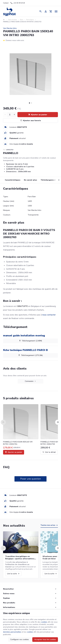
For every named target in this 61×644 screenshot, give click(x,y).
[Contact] (6, 3)
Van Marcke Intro (10, 28)
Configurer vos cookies (20, 639)
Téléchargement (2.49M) (30, 341)
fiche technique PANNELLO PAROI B (25, 350)
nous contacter (49, 315)
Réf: (4, 150)
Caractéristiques (13, 180)
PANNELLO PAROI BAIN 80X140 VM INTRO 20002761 (18, 443)
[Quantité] (10, 115)
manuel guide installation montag (24, 336)
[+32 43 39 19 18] (18, 3)
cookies (44, 622)
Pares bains (30, 20)
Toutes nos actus (48, 525)
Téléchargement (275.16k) (30, 355)
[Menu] (56, 11)
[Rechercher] (40, 11)
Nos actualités (14, 526)
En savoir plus (30, 180)
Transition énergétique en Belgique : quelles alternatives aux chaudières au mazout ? (20, 558)
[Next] (56, 180)
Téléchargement (48, 180)
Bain (22, 20)
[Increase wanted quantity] (14, 115)
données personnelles (12, 632)
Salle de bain (13, 20)
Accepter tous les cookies (45, 639)
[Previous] (3, 422)
